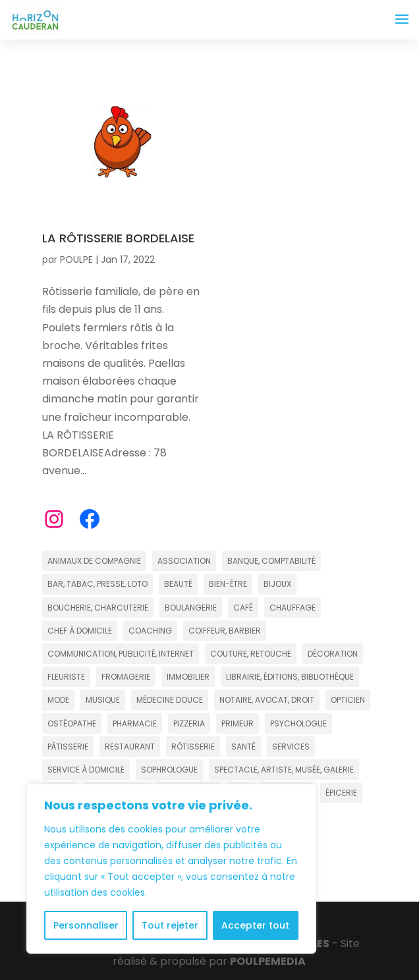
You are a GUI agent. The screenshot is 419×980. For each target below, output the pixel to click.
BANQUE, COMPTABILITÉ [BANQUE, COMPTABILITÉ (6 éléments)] (271, 561)
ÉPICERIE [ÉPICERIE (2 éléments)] (341, 793)
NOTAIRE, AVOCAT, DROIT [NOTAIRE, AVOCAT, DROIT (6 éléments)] (267, 700)
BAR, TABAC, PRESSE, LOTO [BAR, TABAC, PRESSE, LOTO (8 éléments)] (98, 584)
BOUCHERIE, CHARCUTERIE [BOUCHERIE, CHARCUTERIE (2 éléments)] (98, 608)
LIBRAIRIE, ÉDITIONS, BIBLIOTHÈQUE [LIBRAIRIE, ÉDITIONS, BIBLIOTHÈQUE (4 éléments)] (290, 677)
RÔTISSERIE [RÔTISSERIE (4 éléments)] (193, 747)
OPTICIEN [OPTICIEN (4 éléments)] (348, 700)
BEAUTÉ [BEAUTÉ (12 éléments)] (178, 584)
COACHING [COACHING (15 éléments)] (150, 631)
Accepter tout (255, 925)
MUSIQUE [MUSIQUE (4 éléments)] (103, 700)
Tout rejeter (170, 925)
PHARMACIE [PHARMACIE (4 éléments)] (135, 723)
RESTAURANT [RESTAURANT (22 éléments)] (130, 747)
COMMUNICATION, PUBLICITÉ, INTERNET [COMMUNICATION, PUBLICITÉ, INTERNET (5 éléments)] (121, 654)
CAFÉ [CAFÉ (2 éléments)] (243, 608)
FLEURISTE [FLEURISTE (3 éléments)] (66, 677)
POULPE (76, 259)
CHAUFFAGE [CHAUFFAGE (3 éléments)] (293, 608)
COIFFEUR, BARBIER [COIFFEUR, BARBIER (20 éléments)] (225, 631)
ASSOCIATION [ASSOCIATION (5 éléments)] (184, 561)
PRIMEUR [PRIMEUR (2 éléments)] (237, 723)
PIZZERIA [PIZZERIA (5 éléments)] (189, 723)
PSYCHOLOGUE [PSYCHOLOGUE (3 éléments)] (298, 723)
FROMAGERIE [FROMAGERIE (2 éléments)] (126, 677)
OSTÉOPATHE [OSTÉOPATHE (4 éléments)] (72, 723)
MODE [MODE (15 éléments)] (58, 700)
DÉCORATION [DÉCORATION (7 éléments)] (333, 654)
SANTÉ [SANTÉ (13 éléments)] (243, 747)
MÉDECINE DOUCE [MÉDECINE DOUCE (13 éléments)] (170, 700)
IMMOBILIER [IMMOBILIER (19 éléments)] (188, 677)
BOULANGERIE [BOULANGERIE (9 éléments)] (191, 608)
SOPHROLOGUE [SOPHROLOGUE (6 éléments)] (169, 770)
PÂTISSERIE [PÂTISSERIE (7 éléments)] (68, 747)
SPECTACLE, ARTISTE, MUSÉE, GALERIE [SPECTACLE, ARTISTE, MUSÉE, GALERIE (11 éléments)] (284, 770)
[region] (171, 869)
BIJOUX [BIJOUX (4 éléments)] (277, 584)
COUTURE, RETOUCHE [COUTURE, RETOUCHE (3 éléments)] (251, 654)
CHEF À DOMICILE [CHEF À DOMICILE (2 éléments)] (80, 631)
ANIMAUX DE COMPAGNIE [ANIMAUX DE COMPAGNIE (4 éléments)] (94, 561)
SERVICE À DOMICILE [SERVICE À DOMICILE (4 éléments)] (86, 770)
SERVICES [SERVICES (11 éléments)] (291, 747)
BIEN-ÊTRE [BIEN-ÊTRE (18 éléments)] (228, 584)
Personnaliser (86, 925)
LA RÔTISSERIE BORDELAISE (118, 238)
